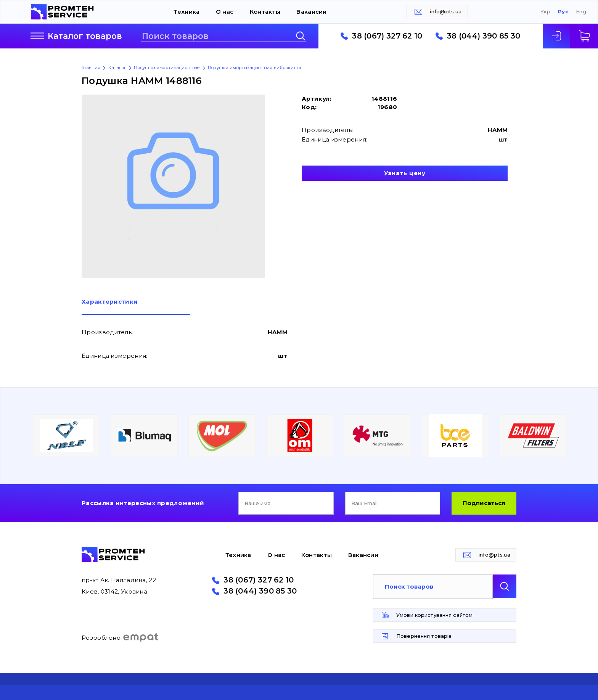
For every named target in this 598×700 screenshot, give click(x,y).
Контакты (265, 12)
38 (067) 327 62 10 (387, 36)
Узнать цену (405, 173)
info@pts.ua (446, 11)
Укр (545, 12)
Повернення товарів (424, 636)
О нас (225, 12)
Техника (186, 12)
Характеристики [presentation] (110, 302)
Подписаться (484, 503)
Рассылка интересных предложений (143, 503)
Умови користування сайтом (434, 615)
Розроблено (120, 637)
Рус (563, 12)
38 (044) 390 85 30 (484, 36)
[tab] (136, 307)
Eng (581, 12)
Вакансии (311, 12)
